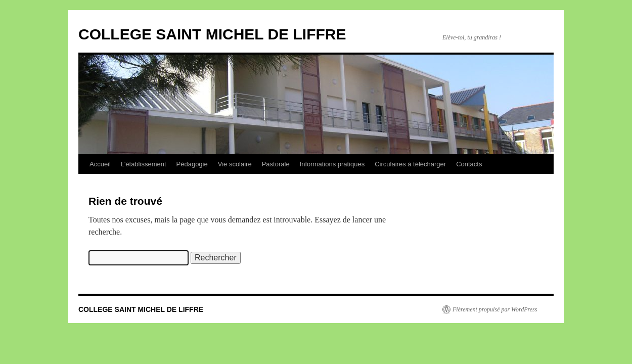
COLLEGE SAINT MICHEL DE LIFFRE (212, 34)
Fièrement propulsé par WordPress (495, 309)
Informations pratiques (332, 164)
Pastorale (276, 164)
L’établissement (144, 164)
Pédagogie (192, 164)
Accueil (100, 164)
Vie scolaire (235, 164)
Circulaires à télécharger (410, 164)
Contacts (469, 164)
